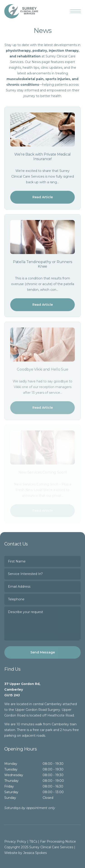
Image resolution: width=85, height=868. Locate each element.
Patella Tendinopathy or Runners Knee (42, 264)
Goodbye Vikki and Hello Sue (42, 369)
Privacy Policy (15, 841)
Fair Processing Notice (58, 841)
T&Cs (33, 841)
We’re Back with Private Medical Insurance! (42, 157)
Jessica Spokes (35, 853)
